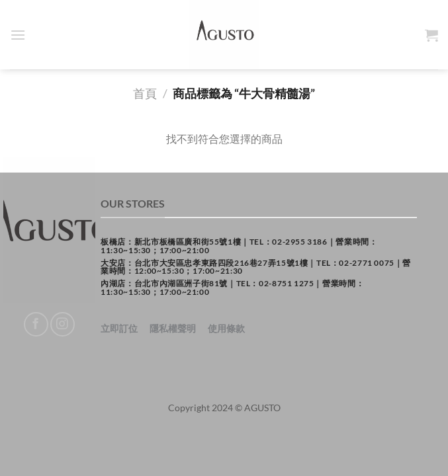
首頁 (145, 93)
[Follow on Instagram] (63, 324)
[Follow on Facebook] (36, 324)
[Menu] (18, 35)
